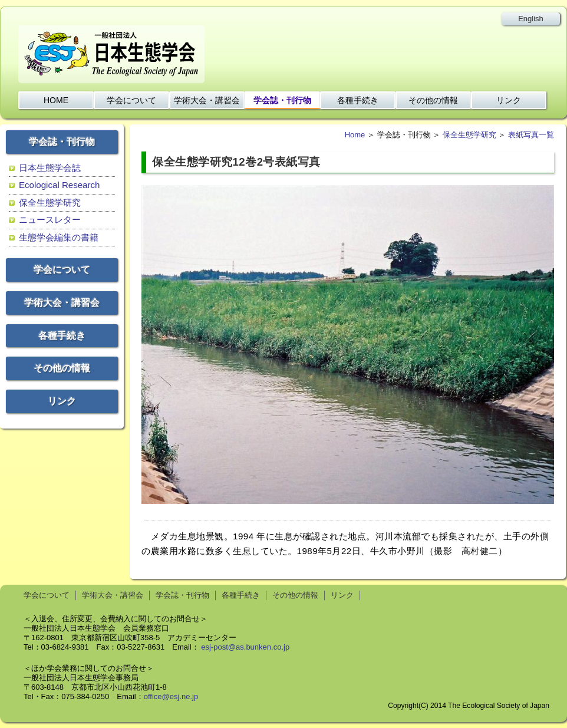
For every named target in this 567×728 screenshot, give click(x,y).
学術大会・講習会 (207, 100)
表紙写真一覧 (531, 135)
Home (355, 135)
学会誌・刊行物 (282, 100)
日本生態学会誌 (50, 168)
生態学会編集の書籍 (59, 237)
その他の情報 (433, 100)
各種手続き (358, 100)
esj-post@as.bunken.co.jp (245, 647)
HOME (56, 100)
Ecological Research (59, 185)
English (531, 19)
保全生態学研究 (50, 202)
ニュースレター (50, 220)
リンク (509, 100)
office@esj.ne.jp (171, 696)
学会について (131, 100)
